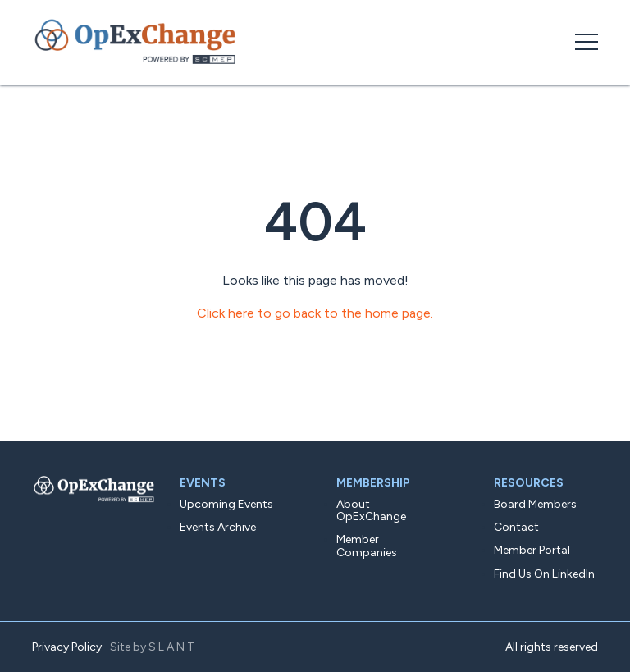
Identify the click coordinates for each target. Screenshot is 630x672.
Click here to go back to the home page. (315, 313)
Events (203, 483)
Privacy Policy (67, 647)
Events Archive (218, 527)
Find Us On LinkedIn (544, 574)
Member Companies (367, 546)
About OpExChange (371, 510)
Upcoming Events (226, 504)
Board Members (535, 504)
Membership (373, 483)
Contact (516, 527)
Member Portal (532, 550)
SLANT (173, 647)
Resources (529, 483)
